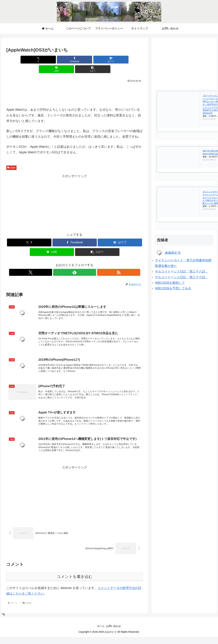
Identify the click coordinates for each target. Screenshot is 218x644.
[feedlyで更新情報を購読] (75, 263)
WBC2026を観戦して (170, 283)
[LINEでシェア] (97, 60)
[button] (120, 60)
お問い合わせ (115, 622)
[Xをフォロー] (67, 263)
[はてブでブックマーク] (74, 60)
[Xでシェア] (29, 60)
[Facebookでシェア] (52, 60)
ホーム (100, 622)
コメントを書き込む (75, 573)
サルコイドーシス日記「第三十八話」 (182, 271)
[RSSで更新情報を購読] (83, 263)
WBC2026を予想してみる (173, 288)
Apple (11, 158)
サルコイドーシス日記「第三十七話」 (182, 277)
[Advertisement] (75, 84)
